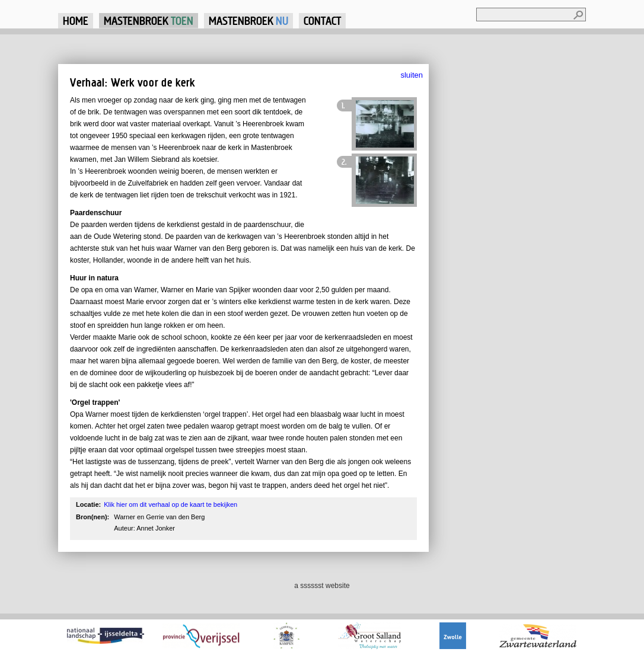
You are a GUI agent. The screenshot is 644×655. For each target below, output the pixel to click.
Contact (322, 20)
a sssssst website (322, 586)
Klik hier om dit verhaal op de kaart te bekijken (170, 504)
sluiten (412, 75)
